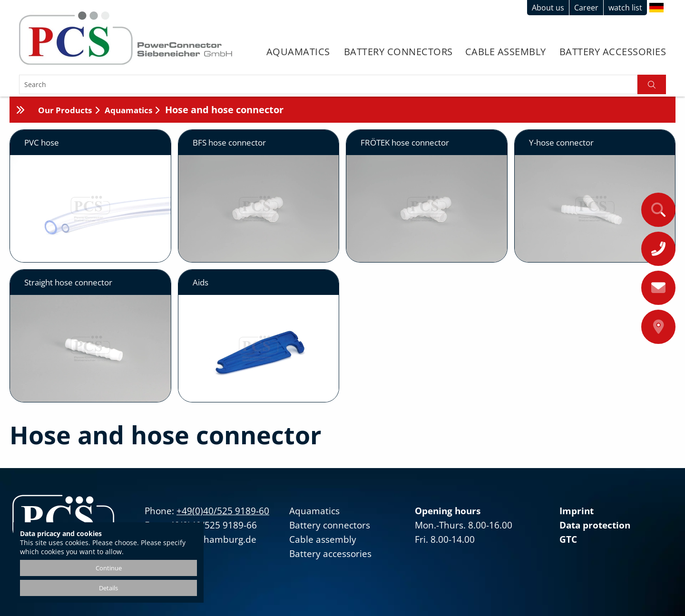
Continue (109, 568)
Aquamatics (298, 52)
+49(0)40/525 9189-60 (223, 511)
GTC (568, 539)
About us (548, 8)
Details (108, 588)
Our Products (65, 110)
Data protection (595, 525)
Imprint (577, 511)
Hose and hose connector (224, 110)
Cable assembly (506, 52)
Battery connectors (398, 52)
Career (586, 8)
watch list (625, 8)
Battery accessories (613, 52)
